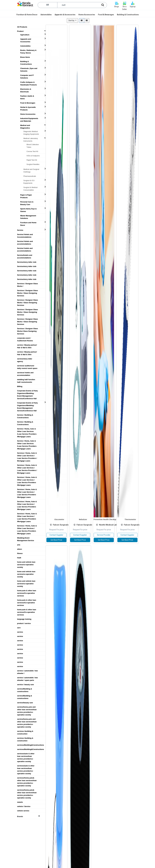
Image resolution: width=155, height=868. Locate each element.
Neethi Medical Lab (108, 525)
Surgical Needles (33, 164)
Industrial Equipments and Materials (29, 118)
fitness (20, 553)
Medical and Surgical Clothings (31, 169)
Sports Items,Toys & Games (28, 209)
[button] (72, 21)
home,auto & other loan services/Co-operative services (27, 591)
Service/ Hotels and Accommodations (25, 234)
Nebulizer (83, 519)
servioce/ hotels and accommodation (25, 373)
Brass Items (25, 57)
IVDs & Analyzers (33, 156)
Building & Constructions (26, 62)
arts (19, 545)
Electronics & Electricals (26, 89)
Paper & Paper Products (26, 195)
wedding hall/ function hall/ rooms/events (26, 380)
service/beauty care (25, 703)
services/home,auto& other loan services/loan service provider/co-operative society (27, 778)
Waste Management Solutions (28, 216)
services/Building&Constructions (29, 745)
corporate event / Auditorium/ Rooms (25, 338)
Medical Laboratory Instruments (31, 138)
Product (20, 31)
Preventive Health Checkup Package (109, 519)
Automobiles (25, 46)
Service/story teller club (27, 262)
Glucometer (59, 519)
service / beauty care (25, 685)
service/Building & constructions (25, 689)
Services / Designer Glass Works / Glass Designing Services (28, 291)
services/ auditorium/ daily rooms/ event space (27, 366)
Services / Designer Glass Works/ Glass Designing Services (28, 329)
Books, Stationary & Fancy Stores (28, 50)
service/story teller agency (25, 359)
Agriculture (25, 35)
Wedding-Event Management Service (26, 538)
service (20, 632)
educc (20, 549)
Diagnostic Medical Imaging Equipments (31, 132)
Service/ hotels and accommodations (25, 248)
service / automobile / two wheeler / (27, 671)
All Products (22, 27)
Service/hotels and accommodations (25, 255)
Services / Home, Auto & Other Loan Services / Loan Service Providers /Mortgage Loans (27, 477)
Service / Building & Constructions (25, 415)
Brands (28, 816)
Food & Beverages (28, 103)
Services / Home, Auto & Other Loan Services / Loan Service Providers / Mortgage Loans (27, 453)
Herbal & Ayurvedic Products (28, 107)
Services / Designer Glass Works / (28, 284)
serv (19, 628)
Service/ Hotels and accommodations (25, 241)
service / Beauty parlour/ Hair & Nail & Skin (27, 345)
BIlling (20, 386)
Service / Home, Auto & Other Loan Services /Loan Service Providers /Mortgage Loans (27, 429)
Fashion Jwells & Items (27, 96)
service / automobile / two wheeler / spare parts (27, 678)
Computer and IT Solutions (27, 75)
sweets (20, 802)
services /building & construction (25, 731)
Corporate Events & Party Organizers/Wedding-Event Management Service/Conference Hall (27, 391)
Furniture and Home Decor (28, 223)
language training (24, 619)
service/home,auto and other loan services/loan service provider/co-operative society (27, 707)
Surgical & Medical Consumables (30, 187)
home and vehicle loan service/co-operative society (26, 562)
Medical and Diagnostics (25, 125)
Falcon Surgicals (61, 525)
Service (20, 230)
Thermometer (130, 519)
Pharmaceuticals (30, 176)
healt (19, 558)
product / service (24, 623)
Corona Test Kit (32, 151)
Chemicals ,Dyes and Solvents (29, 68)
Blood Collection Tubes (33, 145)
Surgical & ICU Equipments (29, 181)
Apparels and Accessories (26, 39)
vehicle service (23, 811)
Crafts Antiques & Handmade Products (28, 82)
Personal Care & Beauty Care (27, 202)
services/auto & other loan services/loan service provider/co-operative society (26, 754)
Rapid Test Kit (32, 160)
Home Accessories (28, 114)
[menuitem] (27, 15)
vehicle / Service (24, 806)
